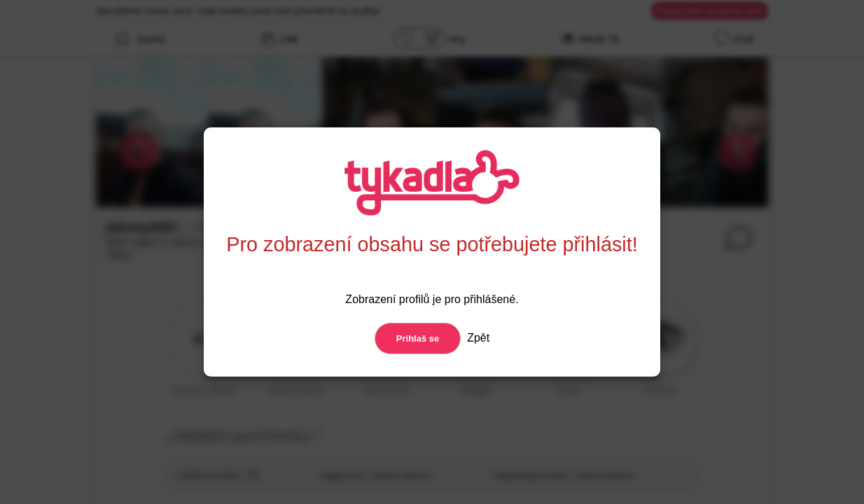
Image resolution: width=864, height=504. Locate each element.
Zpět (477, 338)
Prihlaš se (418, 338)
